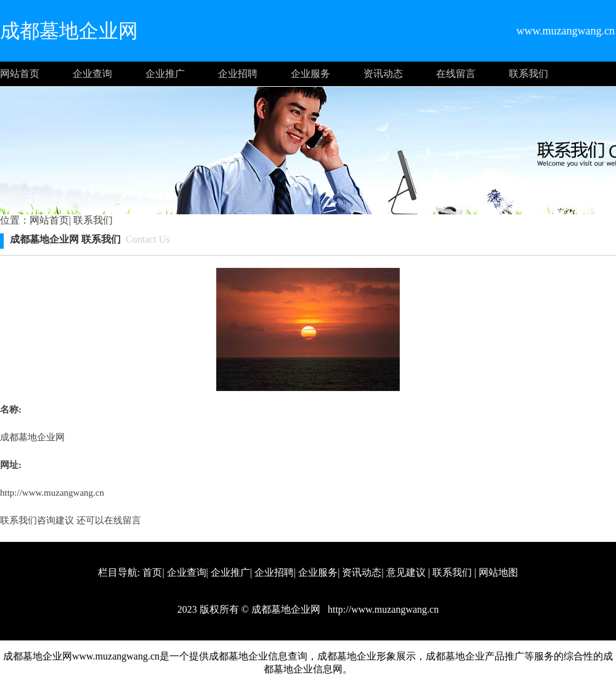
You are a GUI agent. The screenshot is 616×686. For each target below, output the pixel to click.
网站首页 (20, 74)
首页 (152, 572)
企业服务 (310, 74)
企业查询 (92, 74)
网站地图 (498, 572)
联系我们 (529, 74)
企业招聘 (238, 74)
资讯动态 (383, 74)
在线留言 (456, 74)
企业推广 (165, 74)
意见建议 (406, 572)
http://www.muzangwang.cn (52, 493)
